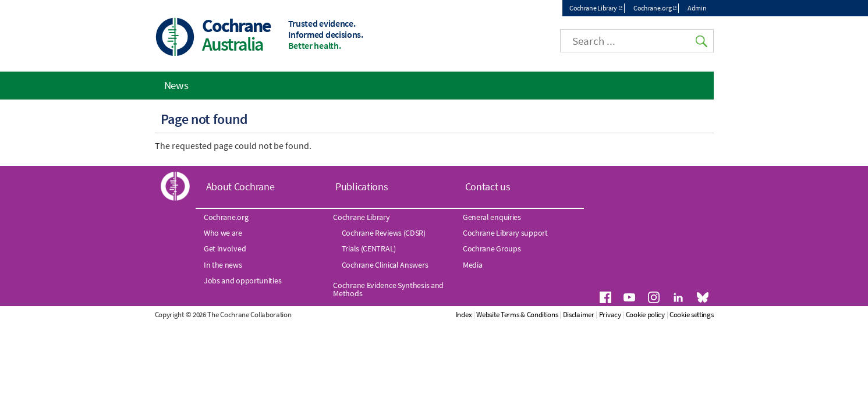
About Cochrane (240, 187)
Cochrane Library (593, 8)
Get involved (225, 248)
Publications (362, 187)
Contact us (488, 187)
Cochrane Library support (505, 233)
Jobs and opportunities (242, 280)
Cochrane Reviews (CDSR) (384, 233)
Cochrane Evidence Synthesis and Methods (388, 289)
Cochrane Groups (492, 248)
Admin (697, 8)
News (176, 85)
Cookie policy (645, 315)
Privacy (610, 315)
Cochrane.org (652, 8)
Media (473, 265)
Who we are (223, 233)
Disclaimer (579, 315)
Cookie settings (692, 315)
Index (464, 315)
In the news (223, 265)
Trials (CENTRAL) (369, 248)
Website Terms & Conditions (517, 315)
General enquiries (492, 217)
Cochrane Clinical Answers (385, 265)
